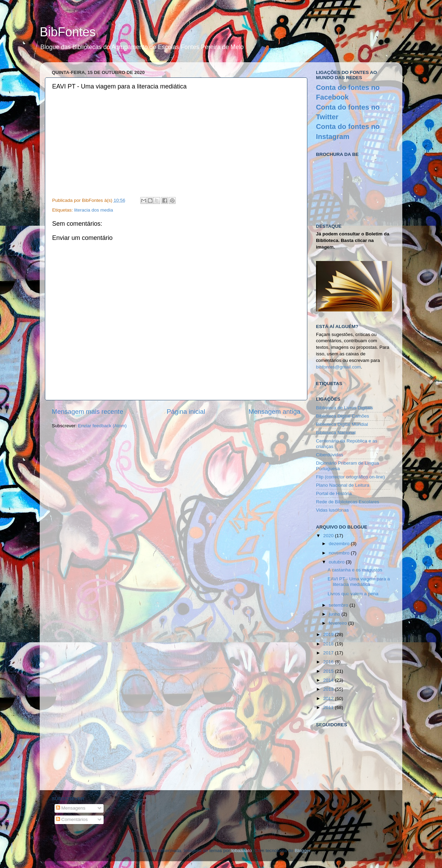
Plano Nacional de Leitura (343, 485)
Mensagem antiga (275, 412)
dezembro (340, 544)
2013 (329, 689)
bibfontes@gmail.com (338, 367)
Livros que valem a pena (353, 594)
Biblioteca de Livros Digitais (344, 408)
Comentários (72, 819)
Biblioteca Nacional (336, 433)
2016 (329, 662)
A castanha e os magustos (355, 570)
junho (335, 614)
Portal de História (334, 493)
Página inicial (186, 412)
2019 (329, 634)
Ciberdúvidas (330, 455)
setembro (339, 605)
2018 (329, 644)
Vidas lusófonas (332, 510)
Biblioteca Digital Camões (343, 416)
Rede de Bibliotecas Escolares (348, 502)
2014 (329, 680)
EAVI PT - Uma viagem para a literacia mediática (359, 582)
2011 (329, 707)
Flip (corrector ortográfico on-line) (350, 477)
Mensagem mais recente (88, 412)
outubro (337, 562)
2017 (329, 653)
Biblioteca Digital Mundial (342, 424)
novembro (340, 553)
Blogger (302, 851)
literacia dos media (94, 210)
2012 (329, 698)
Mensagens (71, 808)
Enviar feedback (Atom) (102, 426)
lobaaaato (242, 851)
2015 (329, 671)
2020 (329, 536)
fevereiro (338, 623)
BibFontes (68, 32)
